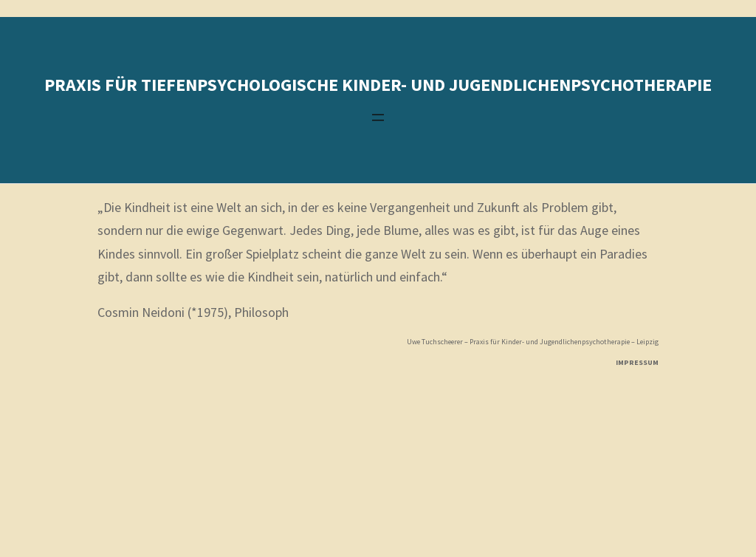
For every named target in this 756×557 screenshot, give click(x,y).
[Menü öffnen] (378, 117)
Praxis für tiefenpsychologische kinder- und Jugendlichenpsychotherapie (378, 85)
